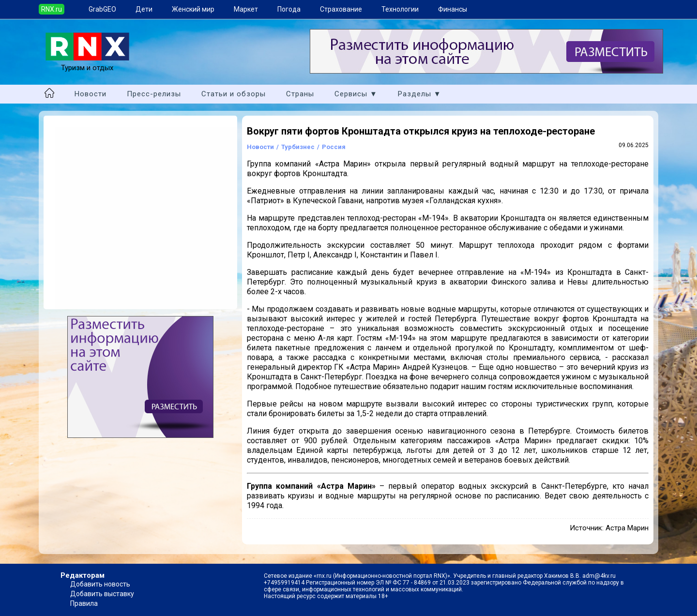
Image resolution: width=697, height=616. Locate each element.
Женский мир (193, 9)
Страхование (341, 9)
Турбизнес (298, 147)
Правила (84, 603)
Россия (334, 147)
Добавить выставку (102, 594)
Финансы (453, 9)
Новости (91, 94)
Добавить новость (100, 584)
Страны (300, 94)
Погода (289, 9)
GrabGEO (102, 9)
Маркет (246, 9)
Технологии (400, 9)
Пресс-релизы (154, 94)
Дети (144, 9)
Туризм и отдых (87, 63)
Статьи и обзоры (234, 94)
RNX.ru (52, 9)
